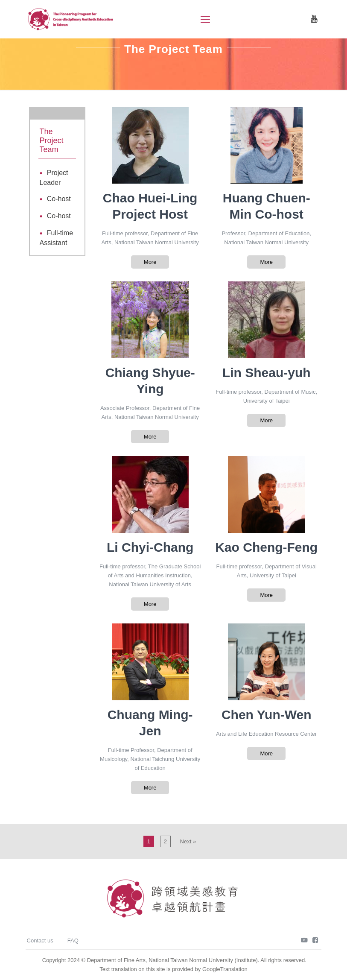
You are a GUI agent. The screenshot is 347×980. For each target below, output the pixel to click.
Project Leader (54, 178)
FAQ (73, 941)
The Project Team (52, 140)
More (150, 262)
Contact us (40, 941)
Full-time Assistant (57, 238)
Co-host (59, 199)
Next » (188, 841)
